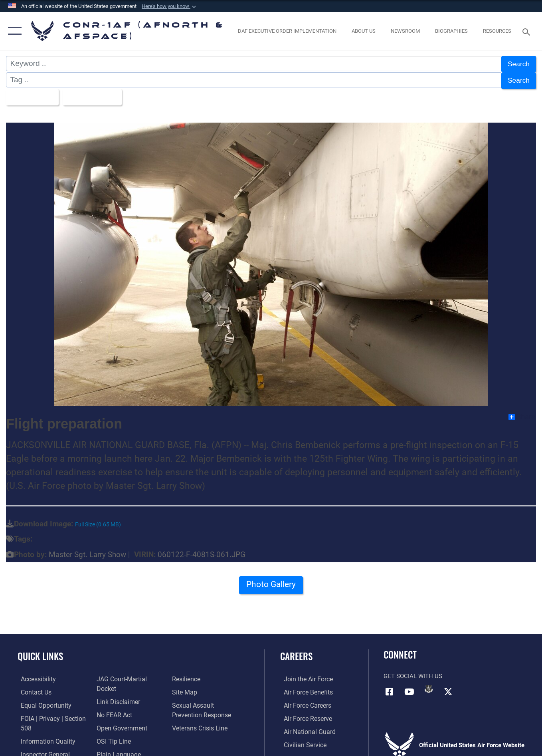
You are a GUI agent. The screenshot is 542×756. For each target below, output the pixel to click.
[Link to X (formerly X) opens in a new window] (448, 687)
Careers (296, 653)
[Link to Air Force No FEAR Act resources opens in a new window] (113, 714)
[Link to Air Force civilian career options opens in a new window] (301, 740)
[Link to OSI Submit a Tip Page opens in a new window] (111, 740)
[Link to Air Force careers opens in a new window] (304, 701)
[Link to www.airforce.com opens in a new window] (304, 675)
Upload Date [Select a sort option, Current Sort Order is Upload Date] (95, 94)
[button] (170, 6)
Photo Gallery (271, 583)
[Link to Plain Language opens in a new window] (193, 675)
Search (518, 64)
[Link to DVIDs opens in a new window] (429, 685)
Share (522, 413)
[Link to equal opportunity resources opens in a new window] (41, 701)
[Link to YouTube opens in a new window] (409, 687)
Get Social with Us (413, 673)
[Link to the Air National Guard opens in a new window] (305, 727)
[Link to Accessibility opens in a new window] (35, 675)
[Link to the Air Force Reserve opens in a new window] (304, 714)
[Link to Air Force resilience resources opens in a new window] (187, 688)
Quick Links (40, 653)
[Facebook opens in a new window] (390, 687)
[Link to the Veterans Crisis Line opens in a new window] (200, 736)
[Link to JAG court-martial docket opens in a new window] (130, 688)
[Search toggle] (528, 31)
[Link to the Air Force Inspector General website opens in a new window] (119, 675)
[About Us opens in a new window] (364, 31)
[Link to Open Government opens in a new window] (119, 727)
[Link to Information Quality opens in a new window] (43, 736)
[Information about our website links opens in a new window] (116, 701)
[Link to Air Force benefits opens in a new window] (304, 688)
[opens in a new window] (287, 31)
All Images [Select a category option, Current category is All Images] (31, 94)
